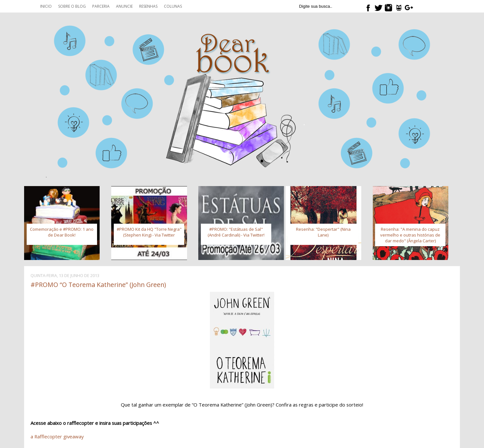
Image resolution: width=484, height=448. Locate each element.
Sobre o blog (72, 6)
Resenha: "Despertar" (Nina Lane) (323, 232)
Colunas (173, 6)
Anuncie (124, 6)
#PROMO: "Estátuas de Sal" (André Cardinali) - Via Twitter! (236, 232)
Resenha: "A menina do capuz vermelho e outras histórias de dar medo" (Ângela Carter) (410, 235)
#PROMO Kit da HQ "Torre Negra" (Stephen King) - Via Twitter (149, 232)
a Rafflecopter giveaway (57, 436)
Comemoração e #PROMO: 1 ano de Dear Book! (62, 232)
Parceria (101, 6)
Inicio (46, 6)
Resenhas (148, 6)
